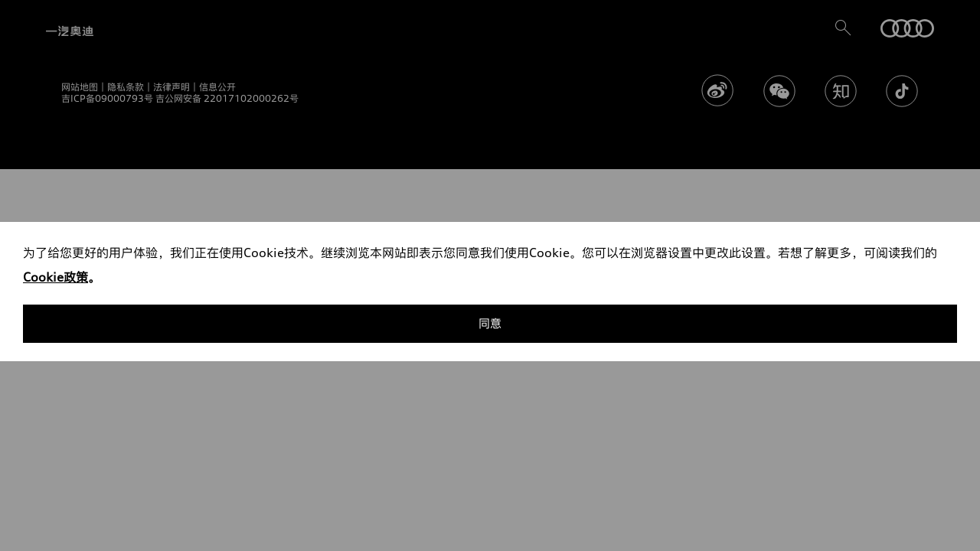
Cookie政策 (56, 277)
